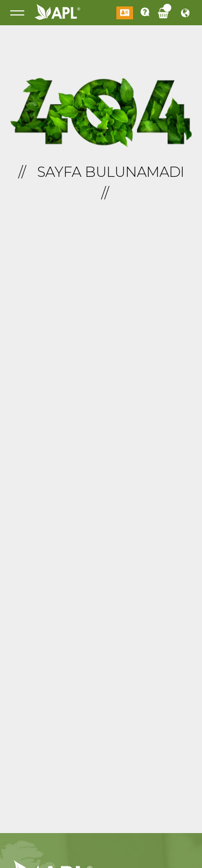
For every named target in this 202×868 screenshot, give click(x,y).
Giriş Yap (125, 13)
